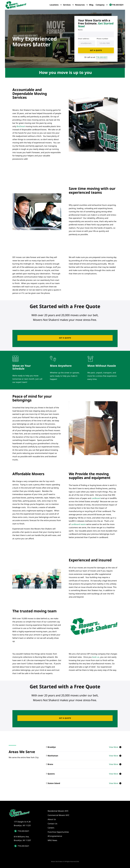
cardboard (96, 498)
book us (96, 657)
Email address (84, 39)
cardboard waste (78, 524)
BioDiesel (21, 126)
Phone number (102, 39)
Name (80, 30)
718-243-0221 (102, 57)
